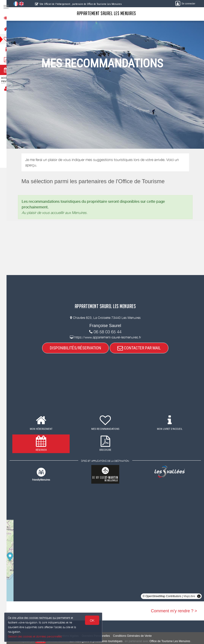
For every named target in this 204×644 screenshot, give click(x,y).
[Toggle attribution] (199, 596)
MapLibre (189, 596)
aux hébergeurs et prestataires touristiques (99, 641)
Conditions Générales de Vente (135, 636)
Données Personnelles (99, 636)
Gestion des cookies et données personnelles (35, 636)
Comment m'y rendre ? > (174, 611)
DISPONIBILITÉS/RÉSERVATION (78, 348)
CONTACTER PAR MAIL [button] (142, 348)
